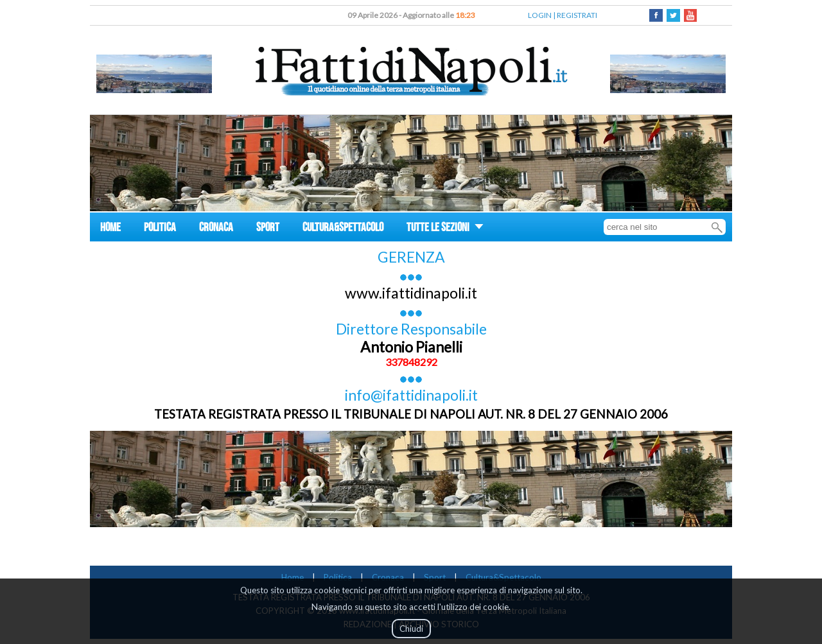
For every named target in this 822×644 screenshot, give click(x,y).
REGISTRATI (577, 15)
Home (293, 577)
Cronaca (388, 577)
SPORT (268, 229)
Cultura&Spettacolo (503, 577)
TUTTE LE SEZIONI (445, 229)
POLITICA (160, 229)
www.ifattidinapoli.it (411, 293)
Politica (338, 577)
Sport (435, 577)
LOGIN (540, 15)
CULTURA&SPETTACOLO (343, 229)
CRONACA (216, 229)
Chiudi (411, 629)
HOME (110, 229)
